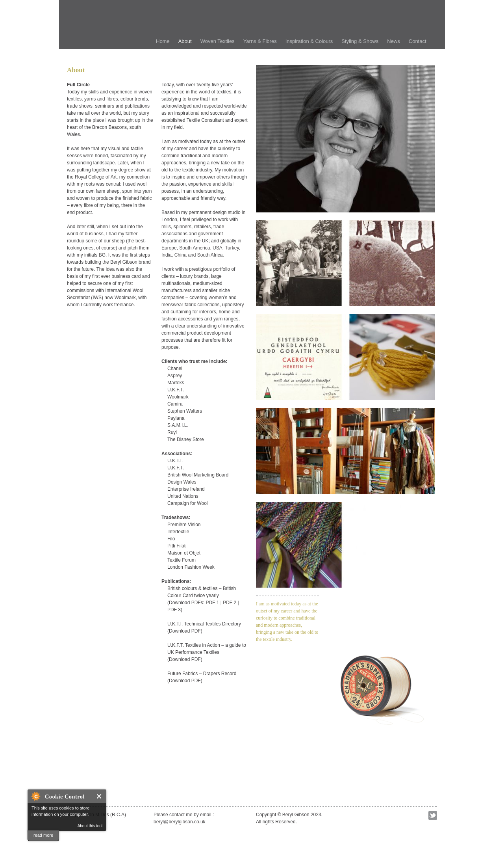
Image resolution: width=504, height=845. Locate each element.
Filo (171, 539)
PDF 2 (230, 603)
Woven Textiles (218, 41)
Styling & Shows (360, 41)
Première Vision (184, 525)
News (394, 41)
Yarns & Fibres (260, 41)
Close (99, 796)
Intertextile (178, 532)
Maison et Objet (184, 553)
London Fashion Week (191, 567)
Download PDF (185, 631)
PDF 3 (174, 610)
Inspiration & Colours (309, 41)
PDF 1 (212, 603)
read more (43, 835)
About (185, 41)
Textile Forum (182, 560)
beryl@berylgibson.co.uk (180, 822)
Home (163, 41)
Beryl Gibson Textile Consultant (193, 22)
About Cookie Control (35, 796)
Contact (418, 41)
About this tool (90, 826)
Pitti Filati (177, 546)
